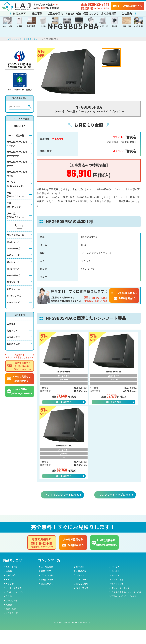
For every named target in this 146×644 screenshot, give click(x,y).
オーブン (79, 26)
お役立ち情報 (82, 598)
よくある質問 (109, 13)
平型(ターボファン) (14, 218)
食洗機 (91, 26)
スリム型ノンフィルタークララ (18, 177)
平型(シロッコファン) (15, 208)
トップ (8, 52)
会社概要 (115, 585)
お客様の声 (81, 585)
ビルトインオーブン (15, 606)
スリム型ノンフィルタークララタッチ (18, 167)
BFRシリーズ (13, 316)
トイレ (43, 26)
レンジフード (103, 26)
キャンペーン (82, 594)
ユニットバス (7, 26)
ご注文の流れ (55, 13)
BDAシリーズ (13, 302)
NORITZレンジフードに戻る (62, 509)
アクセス (115, 590)
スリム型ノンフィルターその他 (18, 187)
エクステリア (139, 26)
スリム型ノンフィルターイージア (18, 157)
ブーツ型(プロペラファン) (15, 229)
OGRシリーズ (14, 262)
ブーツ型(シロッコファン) (15, 197)
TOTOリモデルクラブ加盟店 (124, 611)
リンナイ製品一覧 (16, 248)
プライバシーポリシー (121, 602)
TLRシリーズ (13, 282)
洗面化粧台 (31, 26)
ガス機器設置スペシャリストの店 (126, 606)
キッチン (55, 26)
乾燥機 (115, 26)
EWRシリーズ (14, 289)
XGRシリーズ (13, 268)
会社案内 (127, 13)
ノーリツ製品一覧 (16, 149)
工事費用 (11, 337)
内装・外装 (127, 26)
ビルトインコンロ (14, 602)
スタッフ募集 (117, 594)
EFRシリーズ (13, 295)
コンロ (67, 26)
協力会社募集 (117, 598)
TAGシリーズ (13, 255)
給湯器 (19, 26)
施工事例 (37, 13)
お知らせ (80, 590)
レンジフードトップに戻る (115, 509)
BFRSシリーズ (14, 309)
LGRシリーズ (13, 275)
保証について (91, 13)
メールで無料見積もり (126, 6)
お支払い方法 (73, 13)
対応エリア (19, 13)
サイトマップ (82, 602)
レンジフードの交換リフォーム (29, 52)
